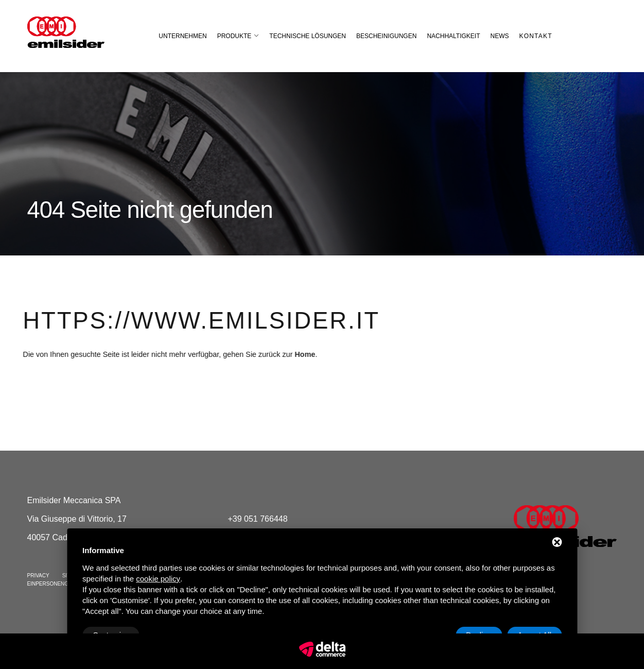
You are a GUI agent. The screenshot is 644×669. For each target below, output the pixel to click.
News (500, 36)
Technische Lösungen (308, 36)
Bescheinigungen (386, 36)
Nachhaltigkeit (453, 36)
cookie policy (158, 579)
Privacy (38, 576)
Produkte (234, 36)
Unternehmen (182, 36)
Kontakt (536, 36)
